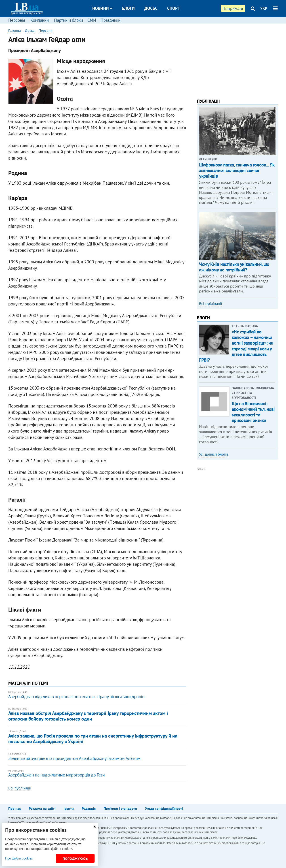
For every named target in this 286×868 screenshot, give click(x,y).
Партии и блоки (68, 20)
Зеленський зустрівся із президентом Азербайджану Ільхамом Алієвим (74, 758)
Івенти (69, 808)
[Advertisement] (237, 59)
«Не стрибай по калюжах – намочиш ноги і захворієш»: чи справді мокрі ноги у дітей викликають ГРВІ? (236, 346)
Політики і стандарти (120, 808)
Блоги (128, 8)
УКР (264, 8)
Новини (102, 8)
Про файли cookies (19, 858)
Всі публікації (20, 788)
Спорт (174, 8)
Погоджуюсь (75, 858)
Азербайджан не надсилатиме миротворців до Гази (57, 775)
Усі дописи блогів (214, 454)
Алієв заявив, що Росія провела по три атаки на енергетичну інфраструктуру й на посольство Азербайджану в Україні (93, 739)
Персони (46, 30)
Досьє (151, 8)
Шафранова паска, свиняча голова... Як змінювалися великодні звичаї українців (237, 170)
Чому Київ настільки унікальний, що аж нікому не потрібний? (234, 267)
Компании (40, 20)
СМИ (92, 20)
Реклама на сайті (42, 808)
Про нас (15, 808)
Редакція (89, 808)
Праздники (110, 20)
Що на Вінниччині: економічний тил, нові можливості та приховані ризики (253, 412)
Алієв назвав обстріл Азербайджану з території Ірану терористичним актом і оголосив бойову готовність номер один (88, 716)
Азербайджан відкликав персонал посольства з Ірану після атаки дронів (76, 697)
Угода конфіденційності (164, 808)
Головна (15, 30)
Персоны (17, 20)
